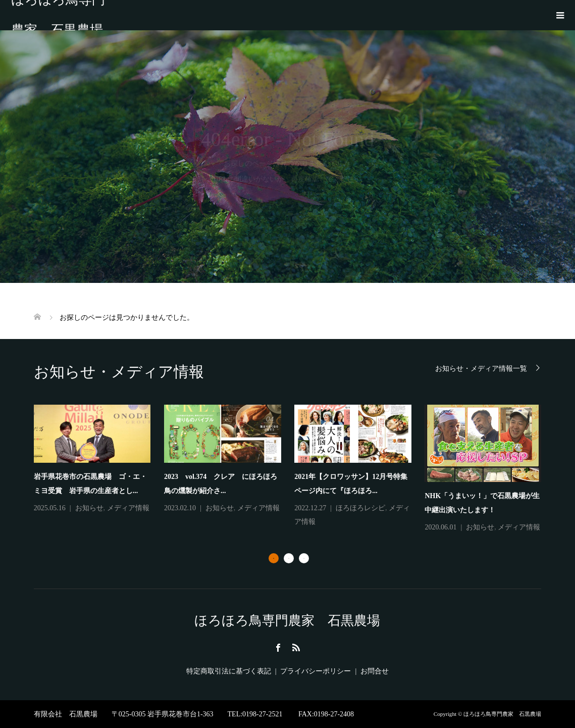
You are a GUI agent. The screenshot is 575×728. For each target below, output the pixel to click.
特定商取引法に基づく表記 (229, 671)
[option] (295, 470)
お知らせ (89, 508)
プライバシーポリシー (316, 671)
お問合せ (375, 671)
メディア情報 (128, 508)
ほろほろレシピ (360, 508)
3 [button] (304, 558)
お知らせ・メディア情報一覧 (481, 369)
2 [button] (289, 558)
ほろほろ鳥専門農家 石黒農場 (58, 15)
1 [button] (274, 558)
